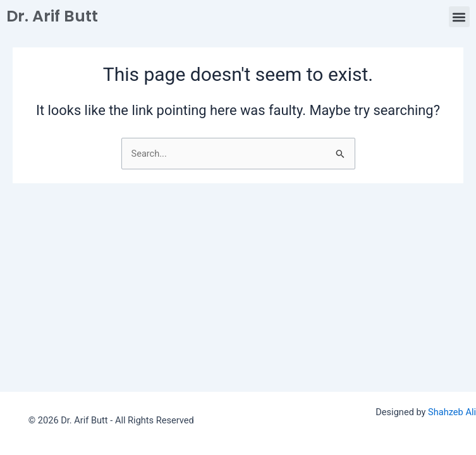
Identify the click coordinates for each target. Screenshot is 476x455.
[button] (459, 17)
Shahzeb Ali (452, 412)
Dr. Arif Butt (52, 16)
